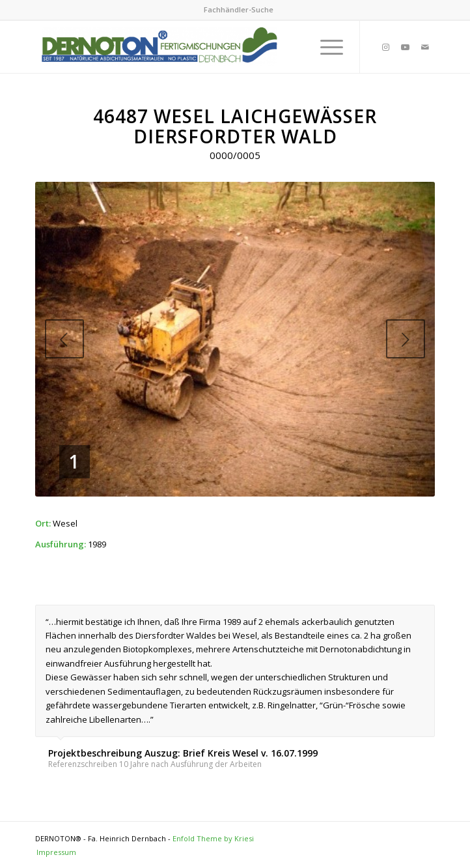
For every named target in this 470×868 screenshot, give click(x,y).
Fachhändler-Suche (239, 9)
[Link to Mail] (425, 47)
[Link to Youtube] (406, 47)
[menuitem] (239, 10)
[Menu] (325, 47)
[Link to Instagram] (386, 47)
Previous (64, 339)
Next (406, 339)
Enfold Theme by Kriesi (213, 838)
